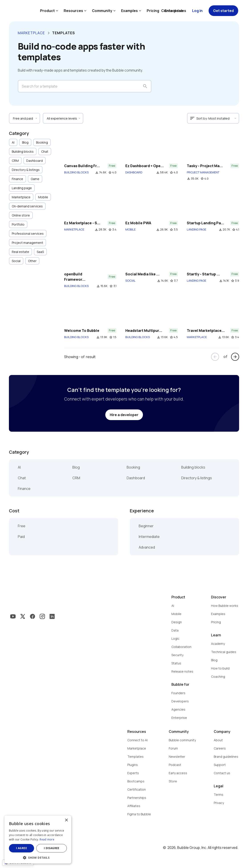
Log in (197, 11)
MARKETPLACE (74, 229)
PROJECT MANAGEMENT (203, 172)
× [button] (66, 820)
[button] (38, 857)
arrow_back (215, 357)
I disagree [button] (52, 848)
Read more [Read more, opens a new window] (47, 839)
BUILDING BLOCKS (76, 172)
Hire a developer (124, 415)
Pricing (153, 11)
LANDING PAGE (196, 229)
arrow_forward (235, 357)
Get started (223, 11)
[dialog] (38, 840)
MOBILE (130, 229)
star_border (110, 172)
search (145, 86)
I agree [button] (21, 848)
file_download (97, 172)
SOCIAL (130, 281)
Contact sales (174, 11)
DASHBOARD (134, 172)
